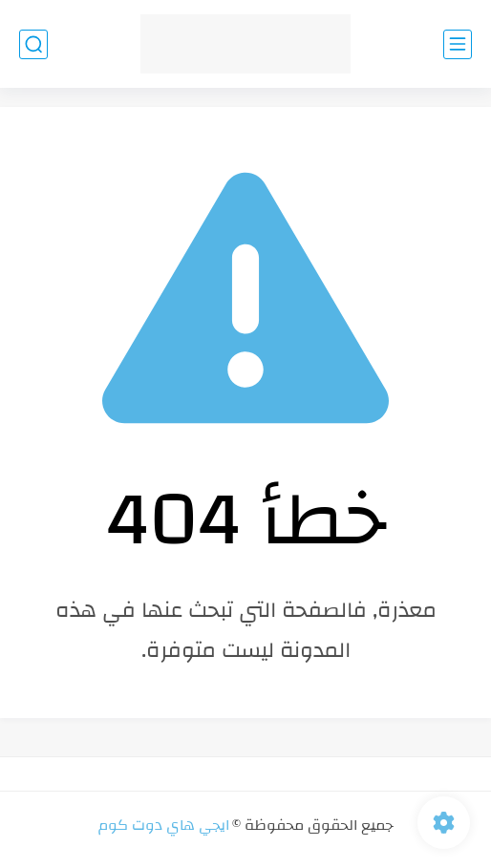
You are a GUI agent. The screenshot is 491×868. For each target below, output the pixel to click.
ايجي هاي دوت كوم (164, 825)
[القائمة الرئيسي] (458, 44)
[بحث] (33, 44)
